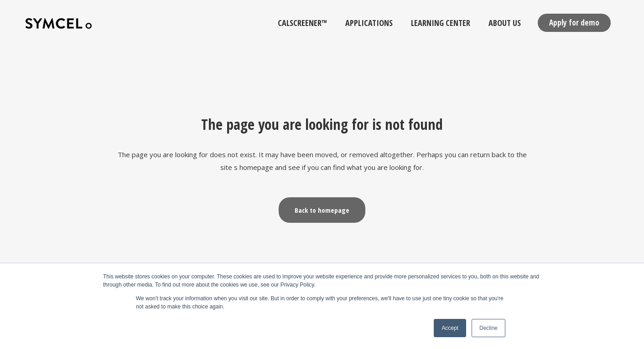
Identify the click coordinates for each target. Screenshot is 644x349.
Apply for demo (574, 23)
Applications (369, 23)
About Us (505, 23)
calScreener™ (302, 23)
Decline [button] (488, 328)
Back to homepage (322, 210)
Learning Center (441, 23)
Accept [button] (450, 328)
